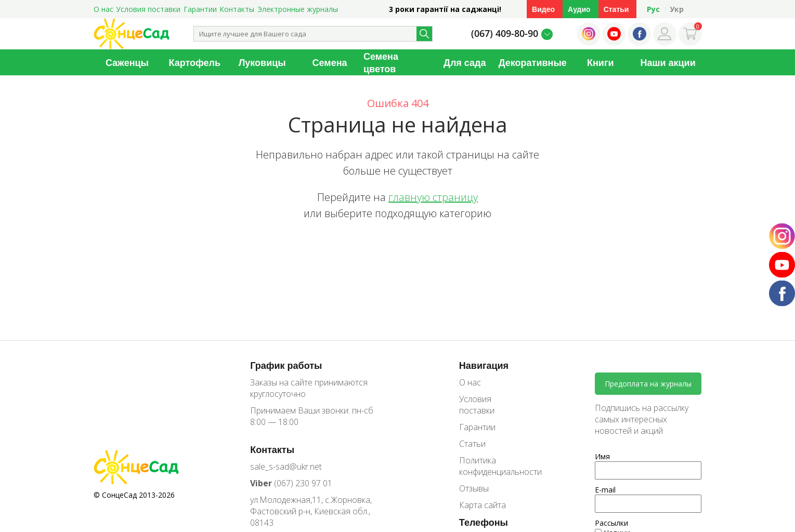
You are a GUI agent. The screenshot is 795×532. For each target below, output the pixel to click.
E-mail (605, 490)
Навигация (484, 365)
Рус (653, 9)
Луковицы (262, 62)
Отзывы (474, 488)
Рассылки (611, 523)
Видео (543, 9)
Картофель (195, 62)
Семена (330, 62)
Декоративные (533, 62)
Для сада (465, 62)
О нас (103, 9)
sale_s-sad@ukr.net (286, 467)
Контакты (237, 9)
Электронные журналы (298, 9)
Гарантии (200, 9)
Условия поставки (148, 9)
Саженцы (127, 62)
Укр (677, 9)
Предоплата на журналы (648, 384)
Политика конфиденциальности (493, 466)
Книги (601, 62)
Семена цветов (381, 62)
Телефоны (484, 522)
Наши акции (668, 62)
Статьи (616, 9)
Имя (602, 456)
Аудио (579, 9)
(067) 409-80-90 (505, 33)
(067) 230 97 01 (291, 483)
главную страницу (433, 197)
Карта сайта (483, 505)
